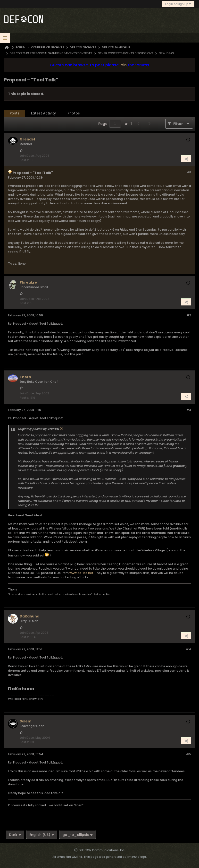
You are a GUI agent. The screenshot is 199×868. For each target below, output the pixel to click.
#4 (188, 649)
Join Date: (27, 156)
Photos (74, 113)
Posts (15, 113)
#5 (189, 754)
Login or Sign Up (178, 4)
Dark (15, 835)
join (123, 65)
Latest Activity (43, 113)
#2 (189, 315)
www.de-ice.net (81, 573)
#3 (189, 410)
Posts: (24, 160)
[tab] (15, 113)
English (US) (42, 835)
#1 (189, 172)
